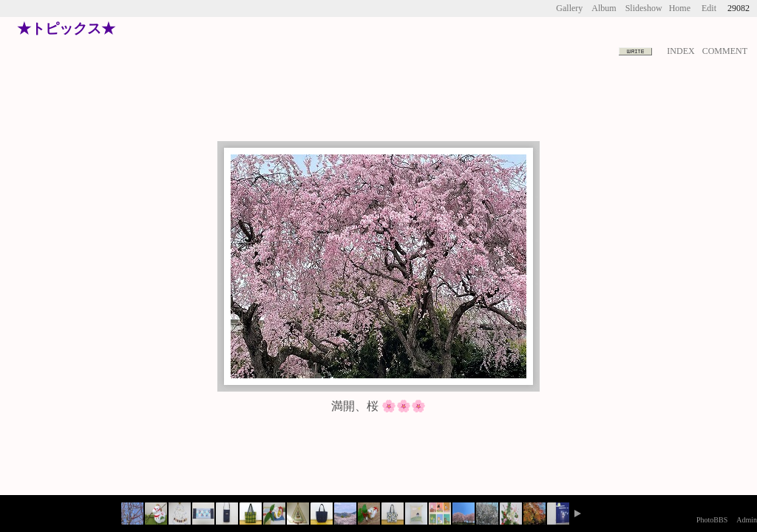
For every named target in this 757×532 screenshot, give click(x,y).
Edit (709, 8)
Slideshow (644, 8)
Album (604, 8)
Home (680, 8)
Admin (747, 520)
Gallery (569, 8)
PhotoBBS (712, 520)
